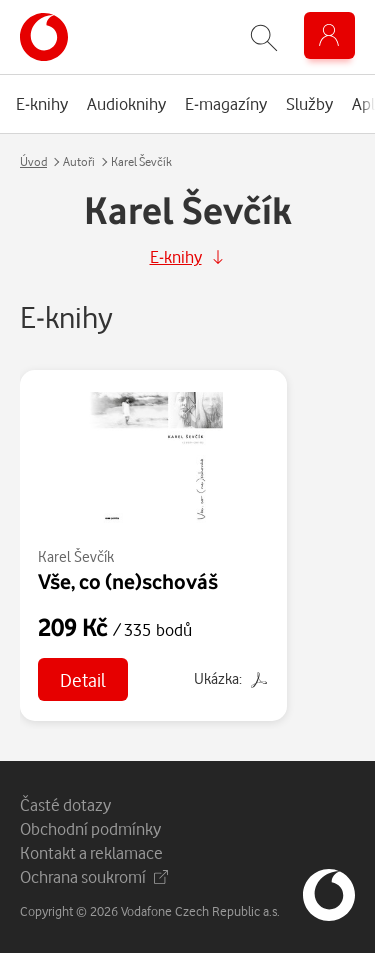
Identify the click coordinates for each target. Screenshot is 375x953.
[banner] (44, 37)
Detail (83, 679)
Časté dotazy (65, 804)
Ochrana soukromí (94, 876)
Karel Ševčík (76, 556)
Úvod (33, 161)
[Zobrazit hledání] (264, 37)
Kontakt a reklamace (91, 852)
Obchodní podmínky (90, 828)
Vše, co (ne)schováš (128, 581)
